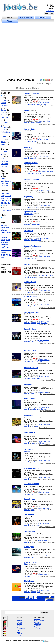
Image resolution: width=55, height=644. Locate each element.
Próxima (49, 600)
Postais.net (50, 11)
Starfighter (28, 385)
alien (38, 104)
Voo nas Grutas (30, 351)
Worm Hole (28, 415)
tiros (39, 172)
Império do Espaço (31, 180)
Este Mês (4, 183)
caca (47, 275)
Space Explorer (30, 329)
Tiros (3, 142)
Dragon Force (29, 432)
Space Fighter (30, 531)
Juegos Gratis (6, 196)
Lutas (3, 130)
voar (37, 141)
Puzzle (4, 137)
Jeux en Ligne (6, 198)
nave (33, 141)
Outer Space (29, 547)
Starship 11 (29, 231)
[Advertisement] (27, 51)
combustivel (39, 341)
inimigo (42, 443)
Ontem (4, 179)
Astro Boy (28, 148)
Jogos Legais (6, 210)
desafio (8, 233)
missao (34, 277)
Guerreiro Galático (31, 297)
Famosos (4, 127)
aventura (46, 102)
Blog (36, 627)
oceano (6, 255)
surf (3, 247)
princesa (4, 230)
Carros (4, 110)
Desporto (4, 117)
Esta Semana (6, 181)
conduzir (34, 240)
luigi (8, 228)
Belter (26, 110)
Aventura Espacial (31, 368)
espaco (40, 102)
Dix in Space (29, 581)
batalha (34, 104)
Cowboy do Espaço (32, 94)
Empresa (37, 619)
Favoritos (4, 164)
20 (31, 598)
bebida (3, 228)
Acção (3, 100)
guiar (37, 426)
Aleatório (4, 152)
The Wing (28, 265)
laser (33, 207)
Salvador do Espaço (29, 450)
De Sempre (5, 186)
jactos (37, 525)
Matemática (5, 132)
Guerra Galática (30, 282)
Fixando (19, 620)
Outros (4, 144)
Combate (4, 115)
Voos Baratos (19, 633)
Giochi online (6, 203)
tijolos (3, 240)
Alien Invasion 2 (30, 398)
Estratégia (5, 122)
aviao (3, 242)
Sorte (3, 139)
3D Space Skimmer (32, 484)
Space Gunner (30, 514)
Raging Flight (29, 197)
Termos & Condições (38, 623)
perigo (3, 252)
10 (26, 598)
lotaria (8, 247)
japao (3, 257)
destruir (34, 158)
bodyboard (5, 245)
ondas (8, 240)
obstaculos (5, 237)
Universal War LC (31, 163)
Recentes (5, 166)
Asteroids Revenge (32, 468)
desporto (8, 250)
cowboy (43, 104)
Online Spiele (6, 193)
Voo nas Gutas (30, 129)
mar (7, 242)
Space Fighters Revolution (30, 213)
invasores (44, 323)
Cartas (3, 113)
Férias (19, 635)
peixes (3, 233)
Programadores (39, 620)
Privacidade (38, 625)
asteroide (27, 104)
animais (4, 225)
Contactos (37, 629)
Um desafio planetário (33, 246)
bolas (3, 250)
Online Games (6, 201)
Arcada (4, 103)
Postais (19, 622)
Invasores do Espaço (32, 312)
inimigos (38, 173)
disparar (38, 123)
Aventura (4, 105)
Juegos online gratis (19, 625)
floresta (4, 235)
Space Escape (30, 499)
